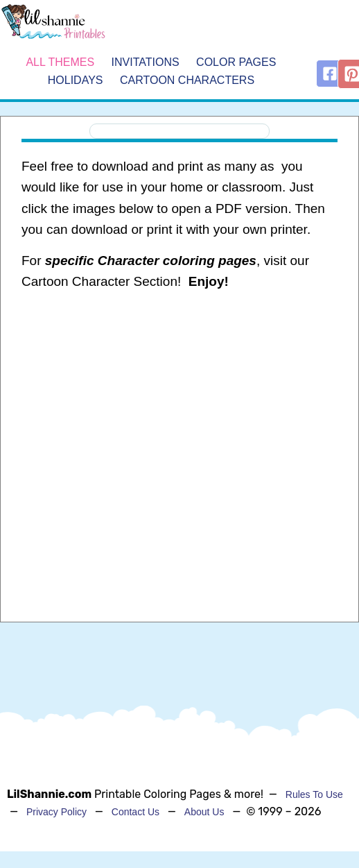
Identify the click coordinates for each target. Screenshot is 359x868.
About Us (204, 812)
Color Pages (236, 62)
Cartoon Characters (187, 80)
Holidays (76, 80)
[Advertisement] (175, 414)
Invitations (146, 62)
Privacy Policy (56, 812)
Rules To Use (314, 794)
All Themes (60, 62)
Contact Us (135, 812)
